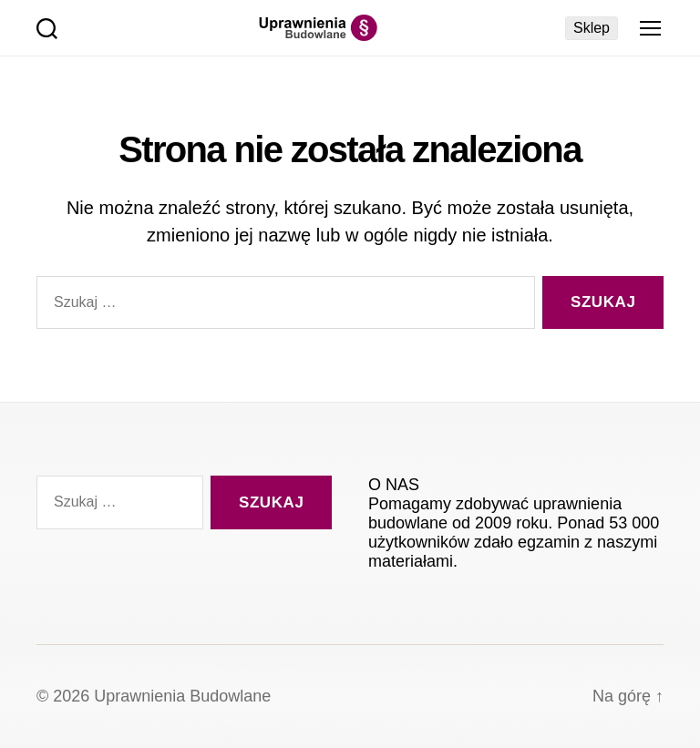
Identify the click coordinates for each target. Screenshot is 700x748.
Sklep (592, 28)
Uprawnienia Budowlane (182, 696)
